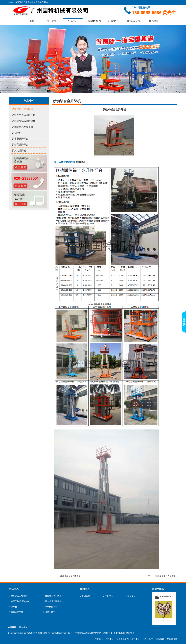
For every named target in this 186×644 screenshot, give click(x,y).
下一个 (162, 576)
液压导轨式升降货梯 (23, 121)
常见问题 (132, 596)
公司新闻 (86, 596)
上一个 (67, 576)
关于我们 (52, 21)
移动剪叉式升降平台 (23, 115)
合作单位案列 (93, 21)
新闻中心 (113, 21)
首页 (32, 21)
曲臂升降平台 (20, 145)
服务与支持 (134, 21)
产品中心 (73, 21)
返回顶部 (172, 639)
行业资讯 (109, 596)
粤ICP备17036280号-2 (124, 633)
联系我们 (154, 21)
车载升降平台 (20, 139)
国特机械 (23, 627)
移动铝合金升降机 (22, 109)
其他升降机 (19, 150)
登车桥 (16, 133)
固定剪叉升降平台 (22, 127)
